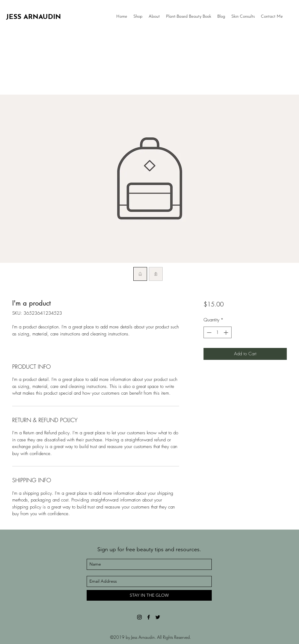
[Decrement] (209, 333)
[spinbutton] (217, 333)
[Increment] (227, 333)
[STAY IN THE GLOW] (149, 595)
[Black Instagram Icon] (139, 617)
